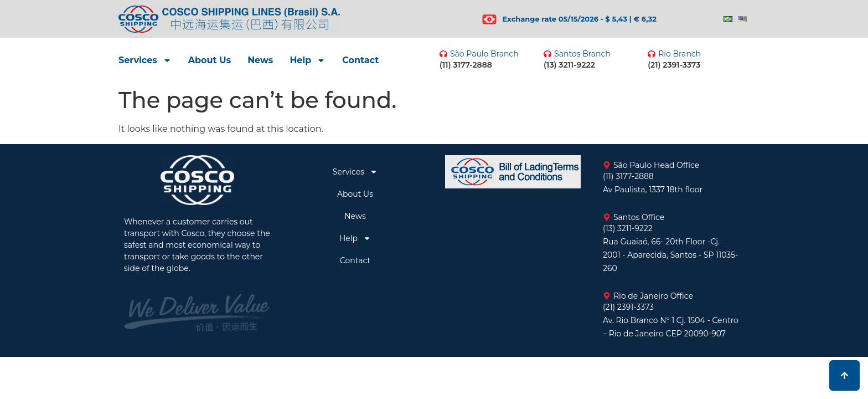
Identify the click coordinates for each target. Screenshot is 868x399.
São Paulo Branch (484, 54)
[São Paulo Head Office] (607, 165)
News (260, 60)
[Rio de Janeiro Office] (607, 296)
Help (308, 60)
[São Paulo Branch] (443, 54)
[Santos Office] (607, 217)
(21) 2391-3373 (674, 65)
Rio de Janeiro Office (653, 296)
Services (145, 60)
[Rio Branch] (652, 54)
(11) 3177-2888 (466, 65)
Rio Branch (680, 54)
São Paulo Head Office (656, 165)
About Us (210, 60)
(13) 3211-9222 (569, 65)
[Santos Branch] (547, 54)
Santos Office (639, 217)
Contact (360, 60)
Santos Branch (582, 54)
